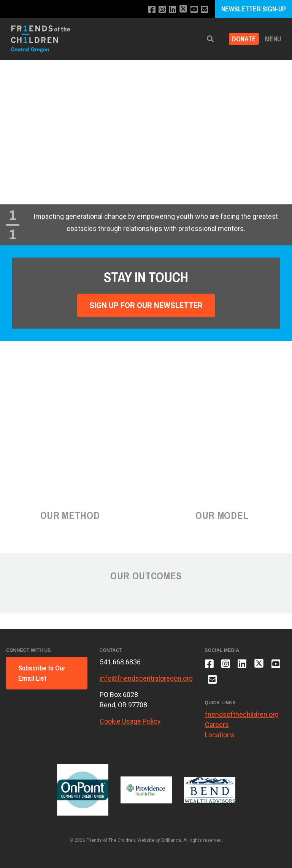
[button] (210, 39)
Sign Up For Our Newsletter (146, 305)
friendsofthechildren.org (242, 714)
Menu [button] (273, 39)
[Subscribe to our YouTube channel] (194, 10)
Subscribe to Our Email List (42, 673)
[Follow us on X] (183, 10)
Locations (220, 735)
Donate (244, 39)
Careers (217, 725)
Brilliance (171, 840)
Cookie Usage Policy (130, 721)
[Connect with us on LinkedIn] (172, 10)
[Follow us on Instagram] (162, 10)
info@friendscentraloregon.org (146, 678)
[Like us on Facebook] (152, 10)
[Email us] (204, 10)
